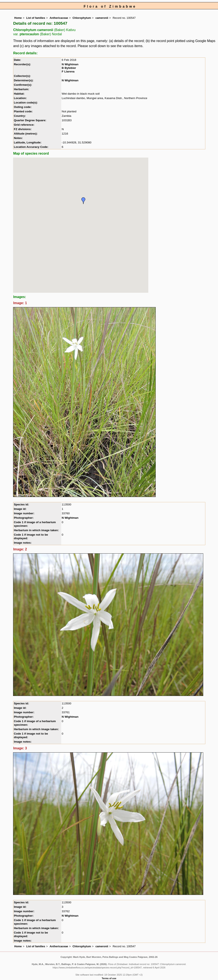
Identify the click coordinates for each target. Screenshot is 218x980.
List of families (36, 18)
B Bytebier (69, 68)
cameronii (102, 18)
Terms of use (109, 978)
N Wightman (70, 64)
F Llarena (68, 71)
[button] (83, 201)
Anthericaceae (59, 18)
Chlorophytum (82, 18)
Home (18, 18)
